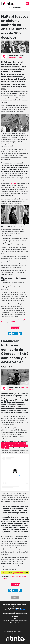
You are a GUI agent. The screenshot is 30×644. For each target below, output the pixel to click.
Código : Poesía (13, 627)
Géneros (12, 623)
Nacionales (11, 621)
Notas (15, 618)
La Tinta (13, 183)
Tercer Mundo (18, 621)
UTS (14, 322)
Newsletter (13, 629)
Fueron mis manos (9, 631)
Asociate (23, 629)
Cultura (24, 621)
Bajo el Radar (17, 631)
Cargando (15, 598)
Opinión (17, 623)
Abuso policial (16, 576)
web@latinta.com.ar (15, 608)
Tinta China (6, 627)
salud (10, 322)
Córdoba (5, 621)
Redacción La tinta (15, 57)
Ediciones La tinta (22, 627)
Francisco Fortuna (18, 320)
